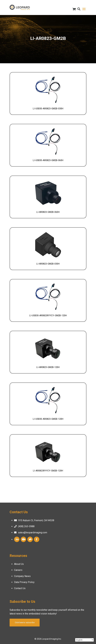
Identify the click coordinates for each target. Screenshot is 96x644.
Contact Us (20, 588)
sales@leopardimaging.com (33, 533)
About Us (19, 564)
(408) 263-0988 (26, 526)
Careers (18, 570)
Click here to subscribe (25, 622)
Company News (22, 576)
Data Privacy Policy (24, 582)
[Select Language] (84, 640)
